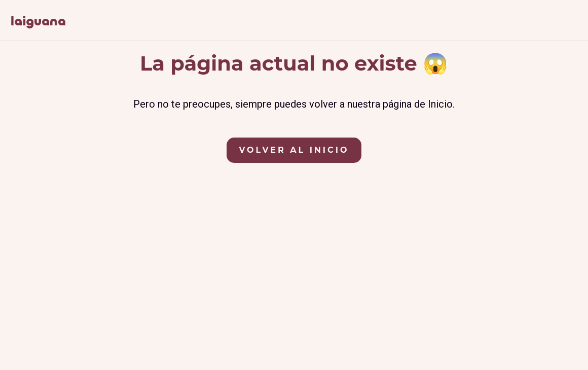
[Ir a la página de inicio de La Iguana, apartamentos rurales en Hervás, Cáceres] (38, 21)
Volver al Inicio (294, 150)
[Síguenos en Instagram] (547, 22)
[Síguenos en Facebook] (523, 22)
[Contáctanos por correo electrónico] (573, 22)
